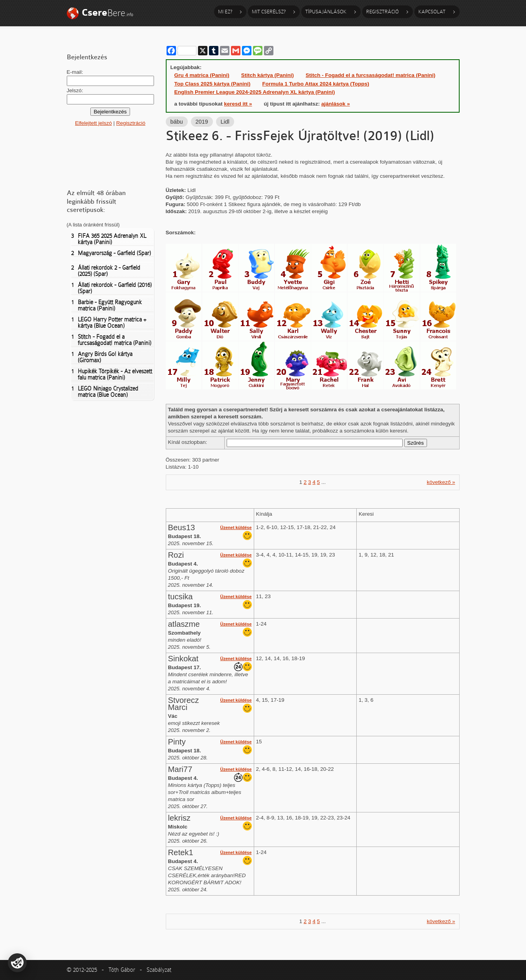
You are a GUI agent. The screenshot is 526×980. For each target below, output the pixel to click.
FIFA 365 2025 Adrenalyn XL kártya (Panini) (109, 239)
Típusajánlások (326, 12)
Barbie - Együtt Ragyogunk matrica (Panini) (106, 305)
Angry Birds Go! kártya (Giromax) (102, 357)
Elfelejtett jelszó (93, 123)
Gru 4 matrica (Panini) (202, 75)
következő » (441, 482)
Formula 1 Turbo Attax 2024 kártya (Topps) (316, 84)
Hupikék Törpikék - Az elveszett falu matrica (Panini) (112, 374)
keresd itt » (238, 104)
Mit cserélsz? (269, 12)
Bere (107, 13)
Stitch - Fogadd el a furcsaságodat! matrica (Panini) (111, 340)
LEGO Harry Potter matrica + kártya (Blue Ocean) (109, 323)
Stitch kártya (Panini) (268, 75)
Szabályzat (159, 970)
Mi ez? (225, 12)
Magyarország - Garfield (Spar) (111, 253)
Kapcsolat (432, 12)
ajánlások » (336, 104)
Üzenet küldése (236, 527)
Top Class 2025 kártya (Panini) (213, 84)
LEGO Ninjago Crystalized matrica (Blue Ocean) (105, 392)
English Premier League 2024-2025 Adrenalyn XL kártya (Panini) (255, 92)
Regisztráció (382, 12)
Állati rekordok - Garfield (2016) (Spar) (111, 288)
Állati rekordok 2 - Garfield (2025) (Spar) (106, 271)
